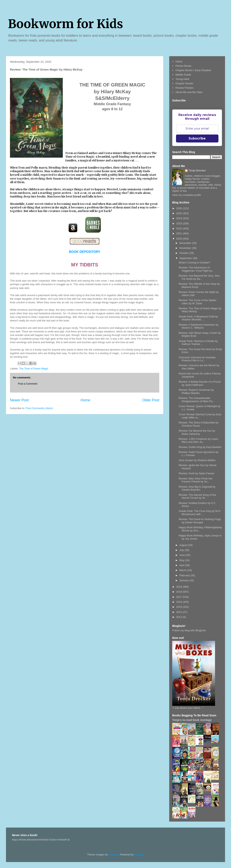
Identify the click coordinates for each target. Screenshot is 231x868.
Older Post (151, 400)
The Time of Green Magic (34, 369)
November (186, 248)
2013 (179, 617)
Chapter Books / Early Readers (193, 70)
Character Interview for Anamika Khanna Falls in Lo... (197, 359)
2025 (179, 213)
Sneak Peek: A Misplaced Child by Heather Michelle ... (198, 318)
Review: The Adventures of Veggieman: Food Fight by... (196, 269)
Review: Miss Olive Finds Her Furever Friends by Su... (196, 480)
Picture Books (183, 66)
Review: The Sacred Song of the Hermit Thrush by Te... (197, 496)
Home (85, 400)
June (183, 555)
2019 (179, 587)
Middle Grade (183, 75)
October (184, 253)
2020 (179, 239)
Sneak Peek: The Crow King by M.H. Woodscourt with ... (200, 513)
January (184, 580)
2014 (179, 612)
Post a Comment (28, 384)
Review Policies (184, 88)
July (182, 550)
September (186, 258)
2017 (179, 597)
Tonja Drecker (197, 170)
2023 (179, 223)
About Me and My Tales (189, 92)
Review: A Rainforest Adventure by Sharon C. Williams (198, 326)
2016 (179, 602)
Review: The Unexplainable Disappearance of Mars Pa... (197, 400)
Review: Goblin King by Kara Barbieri (200, 447)
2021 (179, 233)
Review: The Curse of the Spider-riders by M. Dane (198, 302)
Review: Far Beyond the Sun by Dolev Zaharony (197, 432)
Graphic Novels (184, 83)
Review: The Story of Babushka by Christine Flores (198, 424)
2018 (179, 592)
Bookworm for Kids (65, 24)
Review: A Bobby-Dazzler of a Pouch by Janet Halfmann (200, 383)
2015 (179, 607)
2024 (179, 218)
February (185, 575)
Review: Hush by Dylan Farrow (196, 473)
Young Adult (182, 79)
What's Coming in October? (194, 263)
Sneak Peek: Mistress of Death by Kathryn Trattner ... (198, 343)
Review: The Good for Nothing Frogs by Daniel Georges (200, 521)
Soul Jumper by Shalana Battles (197, 460)
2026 (179, 208)
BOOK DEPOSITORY (85, 252)
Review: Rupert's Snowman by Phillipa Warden (196, 391)
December (186, 243)
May (182, 560)
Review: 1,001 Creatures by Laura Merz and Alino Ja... (198, 440)
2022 (179, 228)
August (184, 545)
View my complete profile (187, 195)
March (183, 570)
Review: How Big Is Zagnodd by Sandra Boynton (197, 488)
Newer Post (19, 400)
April (182, 565)
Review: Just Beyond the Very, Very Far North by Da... (199, 277)
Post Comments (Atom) (39, 408)
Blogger (139, 855)
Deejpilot (114, 855)
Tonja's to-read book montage (192, 720)
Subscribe (197, 138)
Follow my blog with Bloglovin (189, 630)
